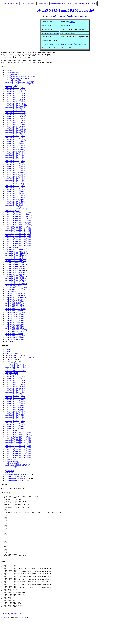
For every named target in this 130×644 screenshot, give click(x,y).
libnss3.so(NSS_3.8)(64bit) (14, 201)
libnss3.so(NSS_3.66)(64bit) (15, 192)
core (77, 16)
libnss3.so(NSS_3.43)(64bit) (15, 167)
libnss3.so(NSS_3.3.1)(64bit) (15, 153)
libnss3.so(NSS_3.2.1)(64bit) (15, 146)
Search (94, 3)
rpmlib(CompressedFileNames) (16, 477)
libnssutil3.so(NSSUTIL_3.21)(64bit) (18, 230)
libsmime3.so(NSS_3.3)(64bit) (16, 269)
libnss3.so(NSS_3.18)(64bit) (15, 138)
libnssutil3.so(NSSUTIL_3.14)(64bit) (18, 225)
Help (88, 3)
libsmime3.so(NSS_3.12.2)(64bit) (17, 255)
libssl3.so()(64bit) (11, 294)
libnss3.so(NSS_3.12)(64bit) (15, 103)
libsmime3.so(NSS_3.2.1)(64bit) (16, 267)
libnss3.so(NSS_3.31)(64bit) (15, 157)
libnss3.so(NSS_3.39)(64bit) (15, 163)
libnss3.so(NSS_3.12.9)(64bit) (15, 119)
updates (83, 16)
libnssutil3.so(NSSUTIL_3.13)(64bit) (18, 223)
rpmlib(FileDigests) (12, 479)
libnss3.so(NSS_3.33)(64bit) (15, 159)
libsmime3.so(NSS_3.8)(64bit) (16, 280)
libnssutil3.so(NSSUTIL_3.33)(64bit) (18, 238)
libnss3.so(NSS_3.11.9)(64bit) (15, 101)
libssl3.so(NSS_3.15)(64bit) (15, 309)
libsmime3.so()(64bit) (13, 249)
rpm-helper (9, 475)
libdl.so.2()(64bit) (11, 371)
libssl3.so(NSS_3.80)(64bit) (15, 342)
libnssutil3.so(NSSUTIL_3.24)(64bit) (18, 232)
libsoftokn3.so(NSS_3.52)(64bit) (16, 292)
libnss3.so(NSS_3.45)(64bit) (15, 171)
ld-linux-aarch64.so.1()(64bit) (15, 358)
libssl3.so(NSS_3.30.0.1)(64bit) (16, 332)
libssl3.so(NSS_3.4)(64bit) (14, 336)
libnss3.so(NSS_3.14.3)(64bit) (15, 128)
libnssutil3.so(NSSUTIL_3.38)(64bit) (18, 240)
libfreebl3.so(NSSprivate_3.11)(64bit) (18, 80)
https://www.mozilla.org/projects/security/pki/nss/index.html (66, 44)
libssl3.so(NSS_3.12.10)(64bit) (16, 299)
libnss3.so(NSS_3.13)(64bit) (15, 121)
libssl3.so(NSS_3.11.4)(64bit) (15, 296)
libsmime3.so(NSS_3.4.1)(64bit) (16, 273)
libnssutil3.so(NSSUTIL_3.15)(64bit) (18, 226)
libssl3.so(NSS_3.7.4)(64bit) (15, 338)
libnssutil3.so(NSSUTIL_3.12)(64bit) (18, 215)
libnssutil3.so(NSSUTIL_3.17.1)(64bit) (19, 228)
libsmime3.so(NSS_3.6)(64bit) (16, 274)
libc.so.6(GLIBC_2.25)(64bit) (15, 369)
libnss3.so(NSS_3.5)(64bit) (14, 175)
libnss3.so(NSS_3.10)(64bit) (15, 90)
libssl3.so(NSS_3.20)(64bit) (15, 317)
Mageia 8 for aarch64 (58, 16)
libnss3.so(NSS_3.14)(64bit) (15, 125)
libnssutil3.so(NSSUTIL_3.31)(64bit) (18, 236)
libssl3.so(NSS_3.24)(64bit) (15, 324)
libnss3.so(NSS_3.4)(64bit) (14, 165)
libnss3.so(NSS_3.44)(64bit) (15, 169)
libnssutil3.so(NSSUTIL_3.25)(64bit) (18, 234)
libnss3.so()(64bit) (11, 88)
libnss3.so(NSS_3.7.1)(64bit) (15, 196)
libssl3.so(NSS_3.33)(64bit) (15, 334)
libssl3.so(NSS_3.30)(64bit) (15, 330)
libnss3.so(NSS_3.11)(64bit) (15, 94)
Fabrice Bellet (6, 641)
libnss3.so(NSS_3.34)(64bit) (15, 161)
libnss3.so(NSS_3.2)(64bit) (14, 144)
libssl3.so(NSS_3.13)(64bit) (15, 303)
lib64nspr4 (9, 362)
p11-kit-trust (9, 473)
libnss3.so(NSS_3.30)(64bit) (15, 155)
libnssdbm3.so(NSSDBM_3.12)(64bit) (18, 211)
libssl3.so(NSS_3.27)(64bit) (15, 326)
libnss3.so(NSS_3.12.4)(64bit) (15, 111)
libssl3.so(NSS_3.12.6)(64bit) (15, 301)
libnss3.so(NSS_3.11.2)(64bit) (15, 98)
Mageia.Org (70, 25)
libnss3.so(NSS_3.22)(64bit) (15, 150)
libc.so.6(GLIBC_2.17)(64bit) (15, 367)
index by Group (14, 3)
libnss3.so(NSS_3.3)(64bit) (14, 151)
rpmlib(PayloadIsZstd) (13, 483)
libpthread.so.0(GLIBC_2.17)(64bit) (17, 467)
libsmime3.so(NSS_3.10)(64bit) (16, 251)
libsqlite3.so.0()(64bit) (13, 469)
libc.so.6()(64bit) (11, 365)
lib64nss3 (8, 73)
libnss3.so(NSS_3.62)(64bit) (15, 188)
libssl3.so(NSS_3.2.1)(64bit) (15, 315)
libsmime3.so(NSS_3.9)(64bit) (16, 284)
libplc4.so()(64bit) (11, 461)
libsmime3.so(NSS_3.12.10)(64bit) (17, 253)
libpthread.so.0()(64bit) (13, 465)
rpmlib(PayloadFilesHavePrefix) (16, 481)
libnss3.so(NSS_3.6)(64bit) (14, 186)
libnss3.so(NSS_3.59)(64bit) (15, 184)
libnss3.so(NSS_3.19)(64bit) (15, 140)
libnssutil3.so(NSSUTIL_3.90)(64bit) (18, 248)
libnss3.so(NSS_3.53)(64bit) (15, 178)
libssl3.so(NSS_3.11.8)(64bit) (15, 298)
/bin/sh (7, 352)
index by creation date (58, 3)
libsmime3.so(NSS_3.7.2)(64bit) (16, 278)
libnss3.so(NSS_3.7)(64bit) (14, 194)
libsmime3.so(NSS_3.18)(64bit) (16, 263)
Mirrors (82, 3)
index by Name (72, 3)
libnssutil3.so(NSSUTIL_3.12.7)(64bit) (19, 221)
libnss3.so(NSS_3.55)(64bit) (15, 180)
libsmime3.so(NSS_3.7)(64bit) (16, 276)
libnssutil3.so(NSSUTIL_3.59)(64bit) (18, 244)
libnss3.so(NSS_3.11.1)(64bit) (15, 96)
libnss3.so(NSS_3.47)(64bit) (15, 173)
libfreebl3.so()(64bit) (12, 77)
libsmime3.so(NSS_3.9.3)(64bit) (16, 286)
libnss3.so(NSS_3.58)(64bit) (15, 182)
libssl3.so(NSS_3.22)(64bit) (15, 321)
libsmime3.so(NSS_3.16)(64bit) (16, 261)
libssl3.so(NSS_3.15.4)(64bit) (15, 311)
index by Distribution (28, 3)
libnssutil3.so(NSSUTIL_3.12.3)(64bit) (19, 217)
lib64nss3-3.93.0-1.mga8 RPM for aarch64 (65, 10)
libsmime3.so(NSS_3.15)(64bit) (16, 259)
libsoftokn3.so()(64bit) (13, 288)
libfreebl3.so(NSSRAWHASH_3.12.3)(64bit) (21, 78)
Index (4, 3)
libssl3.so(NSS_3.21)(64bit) (15, 319)
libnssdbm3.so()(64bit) (13, 209)
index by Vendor (43, 3)
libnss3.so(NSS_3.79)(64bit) (15, 200)
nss (6, 471)
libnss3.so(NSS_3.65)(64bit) (15, 190)
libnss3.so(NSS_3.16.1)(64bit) (15, 134)
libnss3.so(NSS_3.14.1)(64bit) (15, 126)
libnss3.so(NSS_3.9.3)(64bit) (15, 207)
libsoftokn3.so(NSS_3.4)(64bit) (16, 290)
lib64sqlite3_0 (10, 363)
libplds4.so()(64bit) (12, 463)
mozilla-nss (9, 344)
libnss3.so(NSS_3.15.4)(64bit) (15, 132)
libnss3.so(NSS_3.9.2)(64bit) (15, 205)
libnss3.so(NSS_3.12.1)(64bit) (15, 105)
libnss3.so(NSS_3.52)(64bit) (15, 176)
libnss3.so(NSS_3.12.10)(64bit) (16, 107)
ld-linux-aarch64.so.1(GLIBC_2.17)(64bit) (20, 360)
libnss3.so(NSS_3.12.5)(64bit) (15, 113)
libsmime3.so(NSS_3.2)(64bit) (16, 265)
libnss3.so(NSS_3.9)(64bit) (14, 203)
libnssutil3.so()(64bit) (12, 213)
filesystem (9, 356)
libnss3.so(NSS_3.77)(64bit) (15, 198)
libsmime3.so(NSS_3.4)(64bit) (16, 271)
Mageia (72, 22)
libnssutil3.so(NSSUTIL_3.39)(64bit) (18, 242)
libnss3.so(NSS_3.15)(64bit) (15, 130)
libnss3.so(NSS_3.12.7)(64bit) (15, 117)
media (71, 16)
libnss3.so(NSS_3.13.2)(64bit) (15, 123)
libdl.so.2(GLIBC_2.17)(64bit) (16, 373)
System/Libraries (53, 33)
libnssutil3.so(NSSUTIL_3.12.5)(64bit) (19, 219)
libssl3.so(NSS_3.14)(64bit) (15, 307)
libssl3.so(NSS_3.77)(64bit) (15, 340)
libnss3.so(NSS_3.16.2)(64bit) (15, 136)
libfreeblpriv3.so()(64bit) (14, 82)
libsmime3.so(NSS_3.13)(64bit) (16, 257)
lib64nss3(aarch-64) (12, 75)
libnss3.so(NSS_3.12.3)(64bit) (15, 109)
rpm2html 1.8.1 (16, 638)
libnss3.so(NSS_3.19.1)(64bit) (15, 142)
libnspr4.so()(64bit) (12, 375)
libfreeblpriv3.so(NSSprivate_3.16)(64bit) (19, 86)
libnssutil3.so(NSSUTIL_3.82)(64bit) (18, 246)
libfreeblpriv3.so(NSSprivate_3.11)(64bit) (19, 84)
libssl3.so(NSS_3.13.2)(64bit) (15, 305)
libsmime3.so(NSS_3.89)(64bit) (16, 282)
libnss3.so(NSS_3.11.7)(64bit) (15, 100)
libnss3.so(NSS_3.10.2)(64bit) (15, 92)
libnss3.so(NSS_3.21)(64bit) (15, 148)
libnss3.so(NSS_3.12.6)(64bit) (15, 115)
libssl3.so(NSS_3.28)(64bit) (15, 328)
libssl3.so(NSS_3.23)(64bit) (15, 323)
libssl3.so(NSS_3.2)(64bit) (14, 313)
